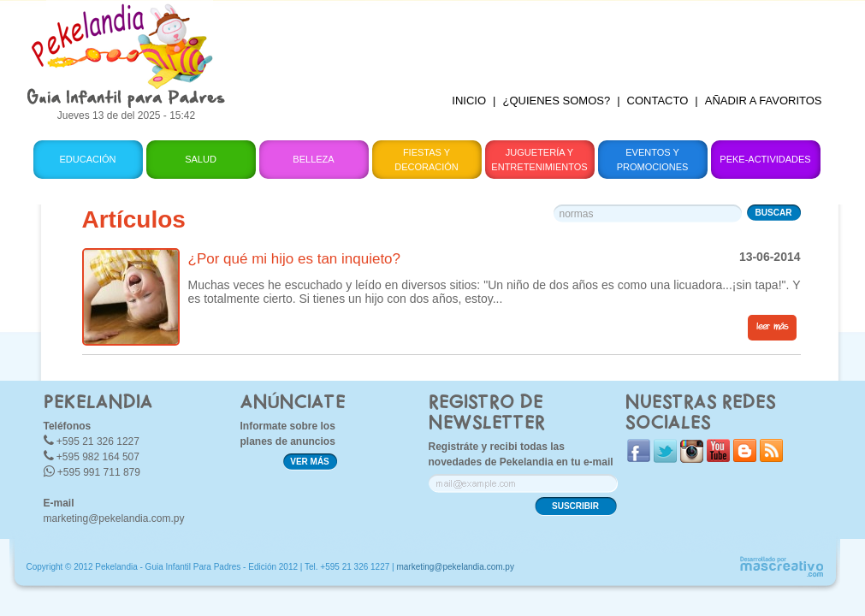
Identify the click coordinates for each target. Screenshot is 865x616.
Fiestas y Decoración (427, 160)
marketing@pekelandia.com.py (114, 518)
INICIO (469, 101)
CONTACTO (658, 101)
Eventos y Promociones (653, 160)
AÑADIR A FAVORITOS (764, 101)
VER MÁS (310, 462)
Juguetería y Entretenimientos (539, 160)
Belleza (313, 159)
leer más (772, 327)
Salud (201, 159)
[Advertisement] (538, 38)
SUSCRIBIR (575, 506)
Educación (87, 159)
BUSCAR (774, 213)
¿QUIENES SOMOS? (556, 101)
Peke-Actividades (765, 159)
